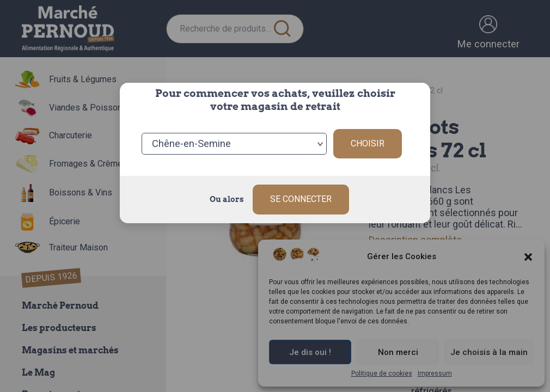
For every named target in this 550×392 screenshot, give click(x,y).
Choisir (368, 143)
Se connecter (301, 199)
